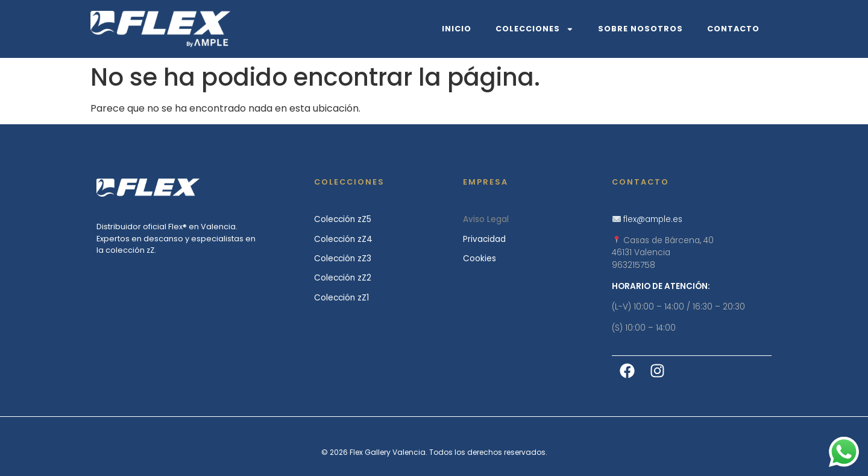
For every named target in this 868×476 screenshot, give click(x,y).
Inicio (457, 29)
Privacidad (484, 239)
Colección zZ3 (343, 259)
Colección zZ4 (343, 239)
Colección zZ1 (341, 298)
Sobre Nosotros (640, 29)
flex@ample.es (653, 219)
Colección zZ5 (343, 219)
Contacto (733, 29)
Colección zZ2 (343, 278)
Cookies (480, 259)
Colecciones (535, 29)
